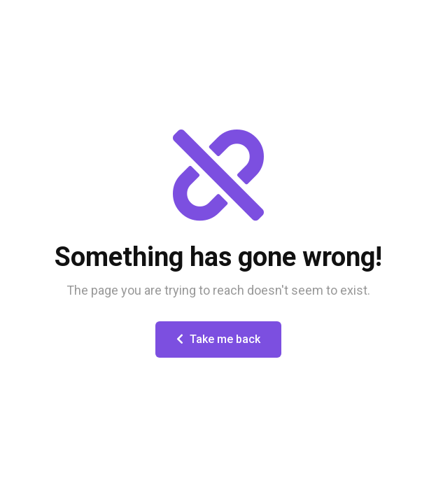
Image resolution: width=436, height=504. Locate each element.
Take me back (218, 339)
